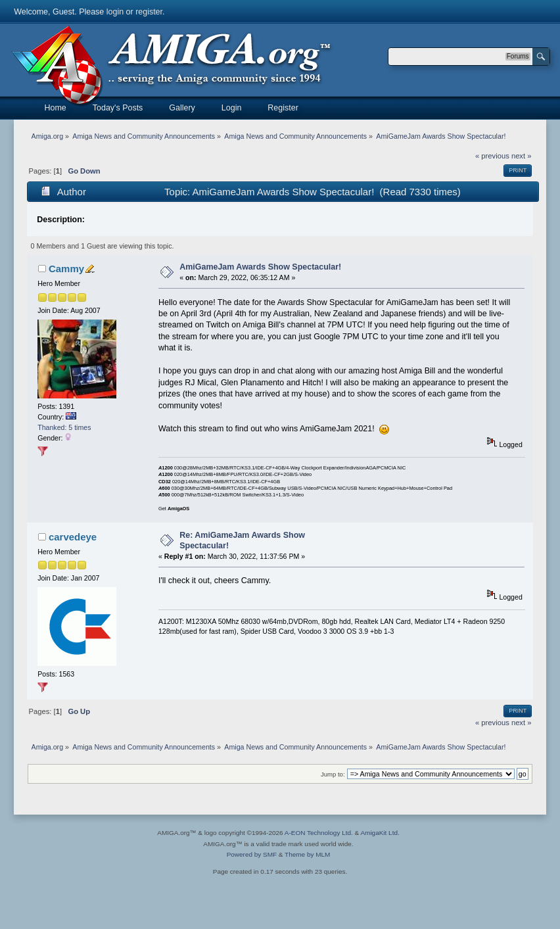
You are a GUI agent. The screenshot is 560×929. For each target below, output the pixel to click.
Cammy (66, 269)
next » (522, 156)
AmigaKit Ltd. (380, 833)
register (149, 12)
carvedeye (73, 537)
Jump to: (333, 774)
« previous (492, 156)
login (115, 12)
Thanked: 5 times (64, 427)
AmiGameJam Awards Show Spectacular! (260, 267)
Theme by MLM (307, 854)
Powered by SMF (252, 854)
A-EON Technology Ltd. (319, 833)
